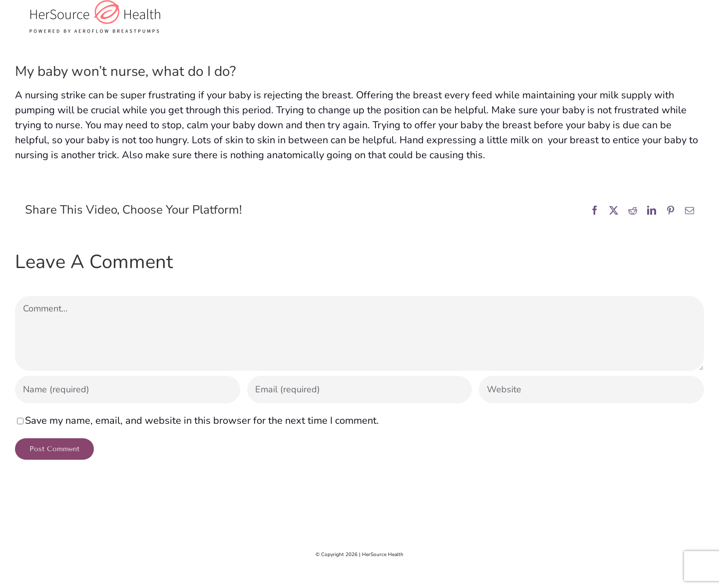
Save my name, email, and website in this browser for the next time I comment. (202, 421)
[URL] (591, 390)
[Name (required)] (128, 390)
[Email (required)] (360, 390)
